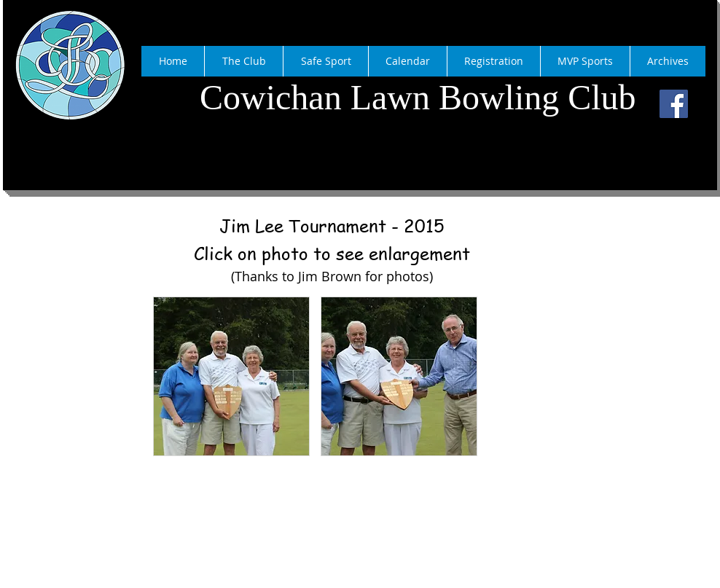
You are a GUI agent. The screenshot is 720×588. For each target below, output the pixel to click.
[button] (231, 376)
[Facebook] (674, 104)
